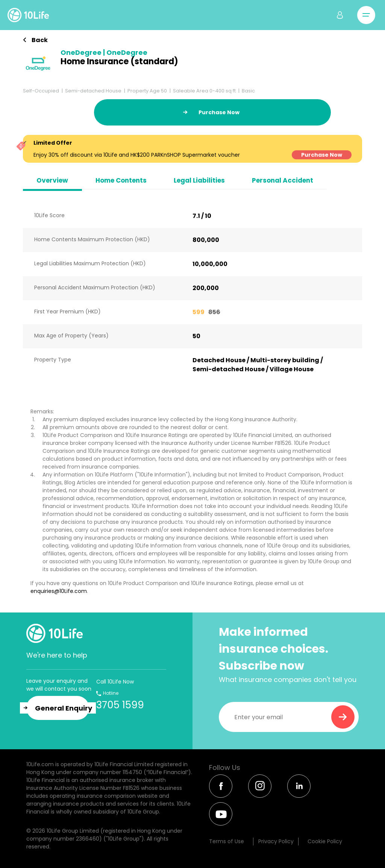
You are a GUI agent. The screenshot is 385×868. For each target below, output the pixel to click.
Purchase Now (322, 155)
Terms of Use (227, 841)
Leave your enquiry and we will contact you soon (59, 685)
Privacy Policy (276, 841)
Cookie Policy (325, 841)
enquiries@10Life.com (59, 591)
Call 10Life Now (115, 682)
